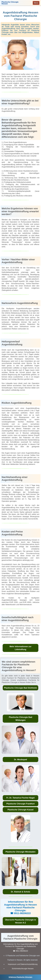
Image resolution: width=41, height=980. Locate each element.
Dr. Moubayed (20, 760)
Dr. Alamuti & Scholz (20, 892)
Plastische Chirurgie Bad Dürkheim (20, 688)
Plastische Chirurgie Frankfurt (20, 804)
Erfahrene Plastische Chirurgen (20, 977)
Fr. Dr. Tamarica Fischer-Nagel (21, 798)
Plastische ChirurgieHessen (10, 3)
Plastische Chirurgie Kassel (20, 810)
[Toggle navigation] (36, 3)
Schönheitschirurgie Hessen (23, 969)
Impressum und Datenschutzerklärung (23, 964)
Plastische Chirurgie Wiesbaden (21, 852)
